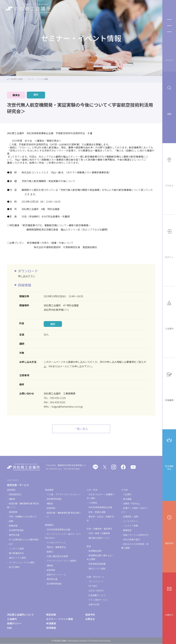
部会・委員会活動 (97, 512)
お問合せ (169, 600)
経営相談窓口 (15, 494)
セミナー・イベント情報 (60, 619)
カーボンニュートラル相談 (22, 563)
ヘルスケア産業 (130, 526)
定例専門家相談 (16, 530)
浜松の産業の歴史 (132, 540)
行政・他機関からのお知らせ (23, 517)
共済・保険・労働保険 (99, 534)
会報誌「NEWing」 (132, 504)
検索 (169, 99)
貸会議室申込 (169, 453)
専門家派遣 (14, 535)
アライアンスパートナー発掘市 (62, 561)
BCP (11, 544)
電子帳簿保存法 (16, 553)
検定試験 (51, 615)
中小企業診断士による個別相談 (24, 540)
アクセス (169, 171)
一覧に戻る (81, 429)
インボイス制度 (16, 549)
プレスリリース (96, 582)
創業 (11, 521)
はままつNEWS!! (96, 591)
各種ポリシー (14, 623)
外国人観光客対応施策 (57, 556)
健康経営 (127, 530)
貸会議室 (127, 499)
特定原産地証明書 (97, 564)
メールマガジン (130, 521)
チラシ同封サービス (98, 600)
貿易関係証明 (95, 551)
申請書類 (169, 386)
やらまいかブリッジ (56, 543)
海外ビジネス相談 (17, 558)
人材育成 (93, 503)
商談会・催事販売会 (56, 547)
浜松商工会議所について (20, 615)
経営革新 (13, 512)
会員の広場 (94, 604)
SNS (9, 628)
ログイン (169, 243)
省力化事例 (14, 567)
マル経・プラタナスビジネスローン (64, 494)
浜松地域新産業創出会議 (58, 530)
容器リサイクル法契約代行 (136, 535)
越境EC (50, 552)
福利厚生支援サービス (99, 538)
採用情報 (51, 628)
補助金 (12, 499)
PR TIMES (93, 586)
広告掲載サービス (97, 595)
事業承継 (13, 526)
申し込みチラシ (27, 276)
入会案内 (169, 314)
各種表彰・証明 (130, 517)
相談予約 (169, 529)
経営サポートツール (56, 575)
